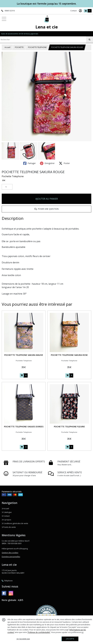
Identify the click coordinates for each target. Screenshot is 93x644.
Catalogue (7, 512)
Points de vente (9, 527)
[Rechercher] (90, 40)
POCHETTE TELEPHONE (37, 47)
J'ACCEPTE (70, 639)
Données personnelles (11, 557)
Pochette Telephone (13, 176)
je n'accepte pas (23, 639)
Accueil (7, 47)
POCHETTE (19, 47)
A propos (6, 520)
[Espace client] (80, 11)
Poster (64, 163)
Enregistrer (47, 163)
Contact (74, 11)
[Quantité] (7, 187)
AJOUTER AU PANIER (47, 199)
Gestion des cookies (10, 553)
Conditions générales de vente (15, 523)
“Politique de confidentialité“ (39, 632)
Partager (30, 163)
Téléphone (7, 581)
